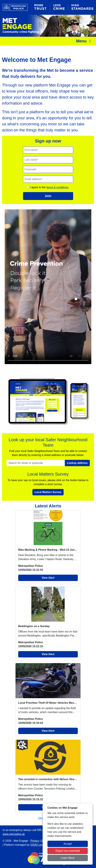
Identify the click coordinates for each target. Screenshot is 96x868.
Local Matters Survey (48, 492)
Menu (84, 41)
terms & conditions (57, 187)
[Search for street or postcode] (36, 463)
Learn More (68, 858)
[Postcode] (48, 169)
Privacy (35, 841)
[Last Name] (48, 160)
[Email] (48, 179)
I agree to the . (48, 187)
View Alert (48, 578)
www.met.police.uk (14, 834)
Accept (68, 844)
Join (48, 196)
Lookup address (77, 463)
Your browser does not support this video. (48, 287)
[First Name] (48, 150)
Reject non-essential (68, 851)
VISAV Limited (39, 845)
